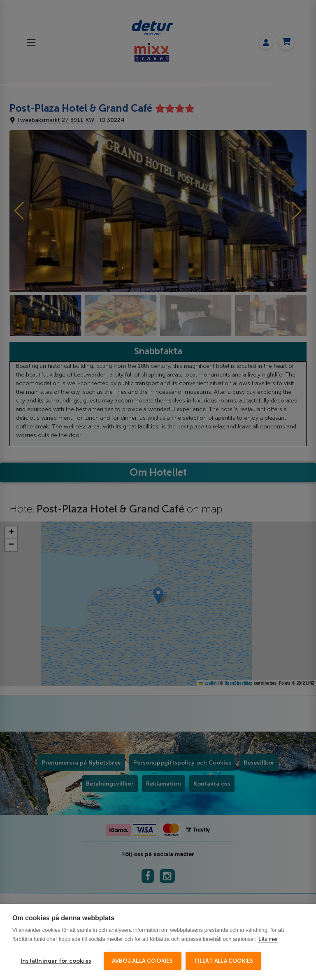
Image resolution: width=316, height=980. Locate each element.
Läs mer (268, 939)
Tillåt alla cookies (224, 961)
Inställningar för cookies (56, 961)
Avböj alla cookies (143, 961)
